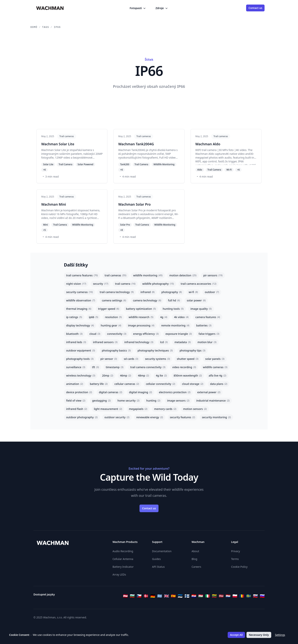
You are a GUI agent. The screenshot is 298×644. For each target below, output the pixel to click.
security (101, 284)
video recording (184, 367)
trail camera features (82, 275)
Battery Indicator (123, 567)
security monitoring (216, 417)
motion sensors (195, 409)
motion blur (207, 342)
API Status (158, 567)
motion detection (183, 275)
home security (128, 401)
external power (209, 392)
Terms (235, 559)
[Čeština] (139, 596)
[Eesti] (180, 596)
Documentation (162, 551)
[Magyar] (201, 596)
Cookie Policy (239, 567)
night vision (76, 284)
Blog (194, 559)
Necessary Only (259, 635)
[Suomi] (187, 596)
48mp (143, 375)
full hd (174, 300)
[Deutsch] (153, 596)
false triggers (209, 334)
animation (75, 384)
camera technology (147, 300)
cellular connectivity (161, 384)
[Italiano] (208, 596)
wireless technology (81, 375)
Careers (196, 567)
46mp (125, 375)
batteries (204, 325)
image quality (201, 309)
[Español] (173, 596)
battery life (99, 384)
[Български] (132, 596)
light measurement (108, 409)
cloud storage (193, 384)
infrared (147, 292)
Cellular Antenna (123, 559)
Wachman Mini (54, 204)
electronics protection (175, 392)
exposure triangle (179, 334)
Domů (34, 27)
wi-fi (193, 292)
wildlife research (141, 317)
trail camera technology (117, 292)
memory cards (165, 409)
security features (183, 417)
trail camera (125, 284)
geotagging (101, 401)
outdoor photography (82, 417)
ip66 (94, 317)
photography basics (116, 350)
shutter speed (187, 359)
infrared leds (76, 342)
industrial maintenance (213, 401)
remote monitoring (175, 325)
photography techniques (155, 350)
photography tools (80, 359)
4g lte (161, 375)
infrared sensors (105, 342)
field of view (76, 401)
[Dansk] (146, 596)
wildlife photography (158, 284)
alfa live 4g (217, 375)
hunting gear (111, 325)
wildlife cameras (215, 367)
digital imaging (141, 392)
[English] (166, 596)
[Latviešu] (221, 596)
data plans (219, 384)
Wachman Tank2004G (136, 144)
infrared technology (139, 342)
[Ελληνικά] (160, 596)
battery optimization (141, 309)
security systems (157, 359)
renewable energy (150, 417)
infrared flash (77, 409)
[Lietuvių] (214, 596)
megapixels (138, 409)
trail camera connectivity (148, 367)
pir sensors (213, 275)
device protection (79, 392)
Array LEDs (119, 574)
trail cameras (116, 275)
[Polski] (235, 596)
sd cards (131, 359)
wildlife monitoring (148, 275)
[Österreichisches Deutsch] (125, 596)
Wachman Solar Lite (58, 144)
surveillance (76, 367)
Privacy (236, 551)
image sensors (178, 401)
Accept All (236, 635)
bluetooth (74, 334)
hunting (153, 401)
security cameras (79, 292)
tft (95, 367)
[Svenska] (249, 596)
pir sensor (109, 359)
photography (172, 292)
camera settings (114, 300)
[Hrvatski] (194, 596)
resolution (113, 317)
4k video (181, 317)
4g (164, 317)
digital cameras (111, 392)
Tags (46, 27)
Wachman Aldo (208, 144)
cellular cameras (127, 384)
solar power (196, 300)
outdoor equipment (81, 350)
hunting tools (173, 309)
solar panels (215, 359)
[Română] (242, 596)
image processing (141, 325)
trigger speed (109, 309)
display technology (80, 325)
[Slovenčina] (255, 596)
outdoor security (117, 417)
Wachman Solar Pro (134, 204)
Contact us (255, 8)
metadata (183, 342)
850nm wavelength (188, 375)
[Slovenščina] (262, 596)
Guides (156, 559)
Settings (280, 635)
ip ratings (74, 317)
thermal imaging (79, 309)
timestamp (115, 367)
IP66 (57, 27)
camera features (208, 317)
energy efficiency (146, 334)
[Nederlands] (228, 596)
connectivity (117, 334)
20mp (108, 375)
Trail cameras (67, 136)
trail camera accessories (199, 284)
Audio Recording (123, 551)
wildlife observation (81, 300)
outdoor (212, 292)
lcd (164, 342)
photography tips (193, 350)
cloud (95, 334)
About (195, 551)
